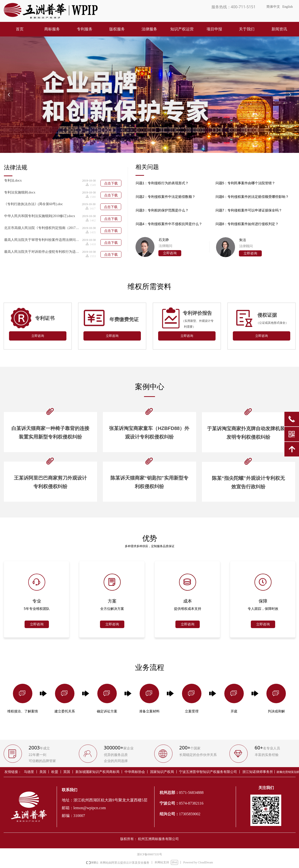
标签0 (172, 183)
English (288, 7)
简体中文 (273, 7)
